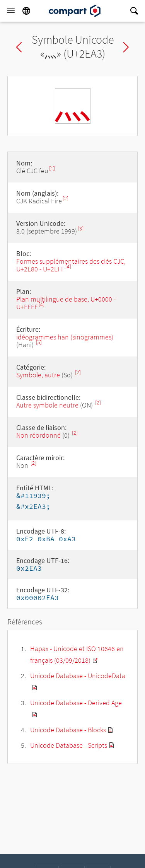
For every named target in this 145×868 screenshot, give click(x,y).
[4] (68, 267)
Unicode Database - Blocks (68, 730)
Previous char (19, 47)
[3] (81, 229)
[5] (39, 342)
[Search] (134, 11)
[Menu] (11, 11)
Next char (126, 47)
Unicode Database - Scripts (69, 745)
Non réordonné (38, 435)
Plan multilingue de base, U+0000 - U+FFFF (66, 303)
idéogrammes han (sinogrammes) (65, 337)
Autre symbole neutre (47, 405)
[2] (66, 199)
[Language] (26, 11)
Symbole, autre (39, 375)
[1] (52, 168)
